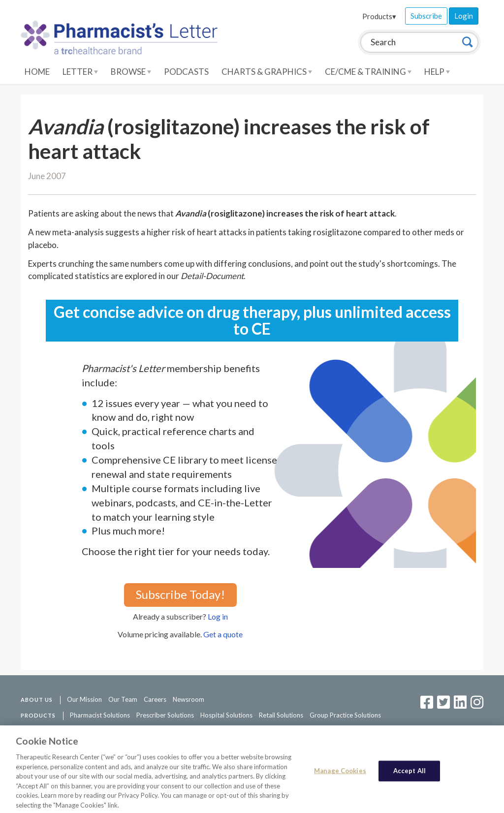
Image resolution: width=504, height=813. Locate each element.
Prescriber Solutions (165, 715)
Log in (218, 616)
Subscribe (426, 16)
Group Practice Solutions (345, 715)
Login (464, 16)
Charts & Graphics (267, 72)
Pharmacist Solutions (100, 715)
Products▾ (379, 16)
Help (437, 72)
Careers (155, 699)
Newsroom (189, 699)
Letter (80, 72)
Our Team (123, 699)
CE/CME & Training (368, 72)
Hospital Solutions (226, 715)
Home (37, 72)
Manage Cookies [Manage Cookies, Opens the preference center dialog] (340, 773)
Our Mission (84, 699)
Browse (131, 72)
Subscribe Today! (180, 594)
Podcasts (186, 72)
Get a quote (223, 634)
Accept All (409, 773)
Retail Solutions (281, 715)
